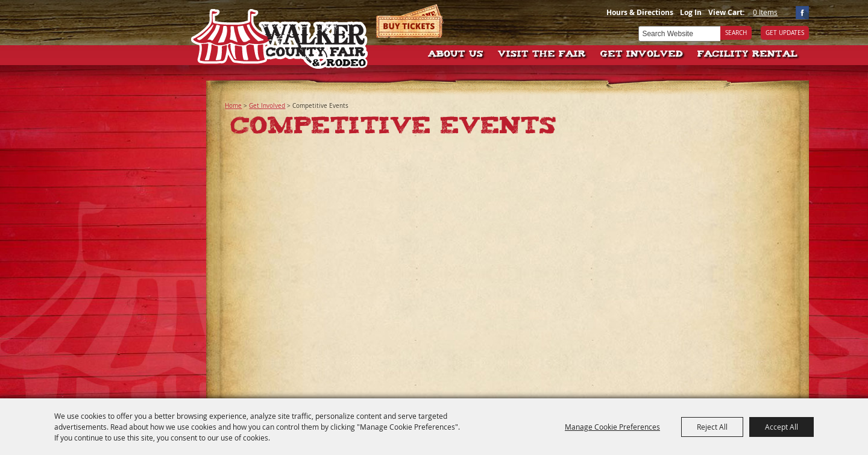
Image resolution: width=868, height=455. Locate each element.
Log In (691, 12)
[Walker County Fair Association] (280, 35)
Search (736, 33)
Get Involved (642, 55)
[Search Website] (679, 34)
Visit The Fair (542, 55)
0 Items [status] (765, 12)
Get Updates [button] (785, 33)
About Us (456, 55)
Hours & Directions (640, 12)
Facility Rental (747, 55)
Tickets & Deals (410, 21)
